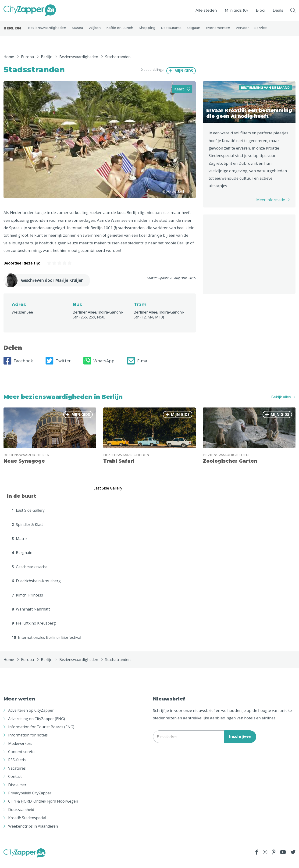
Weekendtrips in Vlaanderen (33, 832)
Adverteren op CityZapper (31, 717)
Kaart (182, 95)
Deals (278, 10)
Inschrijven (240, 743)
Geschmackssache (30, 573)
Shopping (147, 31)
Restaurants (171, 31)
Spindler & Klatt (27, 531)
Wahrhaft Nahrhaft (31, 615)
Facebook (18, 367)
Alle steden (206, 10)
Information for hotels (28, 741)
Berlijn (12, 31)
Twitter (58, 367)
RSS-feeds (17, 766)
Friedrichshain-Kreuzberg (36, 587)
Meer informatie (271, 206)
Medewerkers (20, 750)
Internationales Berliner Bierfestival (46, 644)
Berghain (22, 559)
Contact (15, 783)
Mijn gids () (236, 10)
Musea (77, 31)
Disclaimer (17, 791)
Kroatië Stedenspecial (27, 824)
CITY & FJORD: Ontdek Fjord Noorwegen (43, 808)
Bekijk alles (281, 403)
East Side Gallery (28, 517)
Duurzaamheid (21, 816)
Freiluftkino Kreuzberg (34, 630)
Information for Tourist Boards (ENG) (41, 733)
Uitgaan (194, 31)
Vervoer (242, 31)
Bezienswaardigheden (47, 31)
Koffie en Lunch (120, 31)
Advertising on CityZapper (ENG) (37, 725)
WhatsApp (99, 367)
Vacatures (17, 775)
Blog (260, 10)
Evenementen (218, 31)
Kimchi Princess (27, 601)
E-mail (138, 367)
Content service (22, 758)
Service (261, 31)
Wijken (95, 31)
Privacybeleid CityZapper (30, 799)
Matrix (20, 545)
